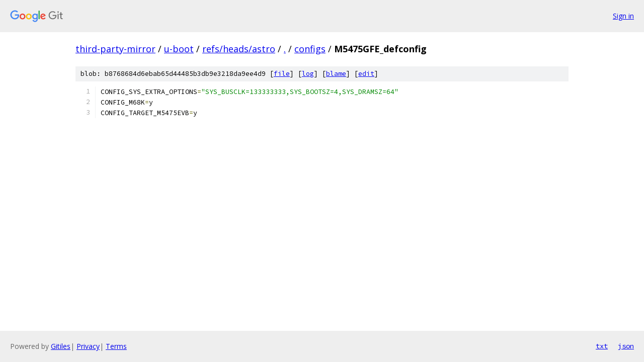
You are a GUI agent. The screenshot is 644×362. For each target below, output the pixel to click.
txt (602, 346)
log (308, 74)
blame (336, 74)
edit (366, 74)
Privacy (88, 346)
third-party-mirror (115, 49)
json (626, 346)
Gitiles (61, 346)
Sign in (623, 16)
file (282, 74)
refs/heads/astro (239, 49)
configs (310, 49)
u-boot (179, 49)
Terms (116, 346)
